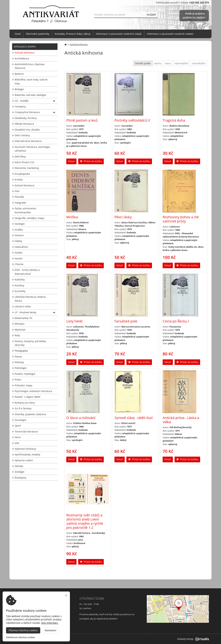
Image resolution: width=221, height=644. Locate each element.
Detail (71, 161)
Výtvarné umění (24, 460)
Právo (18, 380)
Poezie (18, 357)
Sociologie (20, 420)
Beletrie (19, 74)
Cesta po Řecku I (176, 321)
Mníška (72, 217)
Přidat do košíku (91, 161)
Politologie (21, 368)
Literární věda (23, 306)
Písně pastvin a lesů (82, 120)
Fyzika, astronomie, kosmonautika (26, 210)
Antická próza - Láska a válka (181, 420)
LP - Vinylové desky (25, 312)
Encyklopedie (22, 174)
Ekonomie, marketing (27, 168)
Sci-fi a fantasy (23, 408)
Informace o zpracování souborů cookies (170, 34)
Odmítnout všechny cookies (20, 637)
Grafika (19, 230)
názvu (168, 63)
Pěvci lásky (123, 217)
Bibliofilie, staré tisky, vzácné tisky (31, 81)
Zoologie (20, 472)
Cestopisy (20, 106)
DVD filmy (20, 157)
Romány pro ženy (25, 403)
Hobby (18, 241)
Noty (17, 335)
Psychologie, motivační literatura (33, 391)
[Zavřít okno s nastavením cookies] (66, 596)
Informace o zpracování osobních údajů (119, 34)
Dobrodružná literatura (28, 141)
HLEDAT (151, 15)
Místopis (20, 324)
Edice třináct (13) (24, 162)
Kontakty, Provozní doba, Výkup (73, 34)
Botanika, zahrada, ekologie (30, 95)
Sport (18, 426)
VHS (17, 443)
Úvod (18, 34)
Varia (18, 437)
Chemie (19, 264)
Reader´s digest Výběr (28, 397)
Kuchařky (20, 291)
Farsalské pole (126, 321)
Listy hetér (75, 321)
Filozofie (19, 197)
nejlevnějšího (181, 63)
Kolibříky (20, 280)
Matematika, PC (24, 318)
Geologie (20, 224)
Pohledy (19, 362)
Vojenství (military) (25, 449)
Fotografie (20, 203)
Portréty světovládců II (132, 120)
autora (158, 63)
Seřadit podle (143, 63)
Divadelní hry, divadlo (27, 130)
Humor (19, 258)
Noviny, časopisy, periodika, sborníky (30, 343)
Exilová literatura (24, 185)
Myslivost (20, 330)
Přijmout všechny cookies (23, 630)
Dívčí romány (22, 135)
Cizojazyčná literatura (27, 112)
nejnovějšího (199, 63)
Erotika (19, 180)
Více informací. (50, 623)
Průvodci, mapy (23, 385)
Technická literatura (26, 431)
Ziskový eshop (193, 639)
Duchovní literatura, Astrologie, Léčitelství (33, 149)
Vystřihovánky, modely (27, 454)
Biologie (19, 89)
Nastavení (51, 630)
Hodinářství (21, 247)
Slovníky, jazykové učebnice (30, 414)
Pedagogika (21, 351)
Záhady (19, 466)
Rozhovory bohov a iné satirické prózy (181, 219)
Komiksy (19, 285)
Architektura (22, 58)
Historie (19, 235)
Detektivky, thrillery (26, 118)
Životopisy (20, 478)
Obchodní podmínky (38, 34)
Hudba (19, 253)
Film (17, 191)
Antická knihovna (25, 53)
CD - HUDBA (22, 101)
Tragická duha (174, 120)
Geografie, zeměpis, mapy (29, 218)
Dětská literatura (24, 124)
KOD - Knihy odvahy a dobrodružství (27, 272)
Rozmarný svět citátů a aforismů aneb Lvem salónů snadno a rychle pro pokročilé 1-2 (85, 521)
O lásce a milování (81, 418)
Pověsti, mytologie (25, 374)
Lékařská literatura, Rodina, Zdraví (30, 299)
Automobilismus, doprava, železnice (30, 66)
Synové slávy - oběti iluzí (134, 418)
